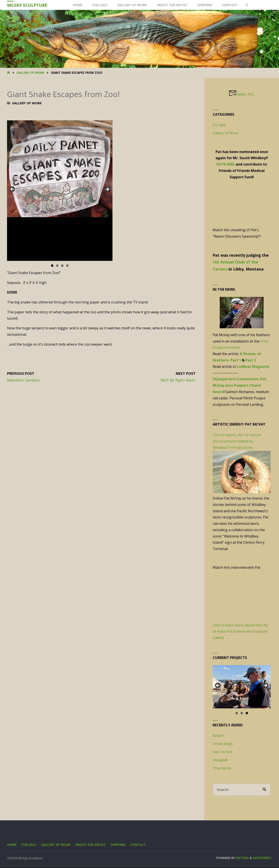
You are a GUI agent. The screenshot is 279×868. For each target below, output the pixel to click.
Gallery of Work (30, 73)
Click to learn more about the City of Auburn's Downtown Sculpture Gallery (240, 632)
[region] (60, 191)
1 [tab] (52, 266)
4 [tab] (67, 266)
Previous (13, 189)
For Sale (219, 125)
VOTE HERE (226, 164)
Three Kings (223, 744)
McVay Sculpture (27, 5)
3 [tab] (62, 266)
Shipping (119, 845)
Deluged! (220, 760)
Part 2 (251, 360)
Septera (242, 858)
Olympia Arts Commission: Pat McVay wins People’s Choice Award (240, 385)
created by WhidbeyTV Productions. (237, 441)
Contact (139, 845)
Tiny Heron (222, 768)
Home (12, 845)
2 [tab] (57, 266)
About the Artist (91, 845)
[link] (248, 5)
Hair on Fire (222, 752)
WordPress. (262, 858)
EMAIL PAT (245, 94)
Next (107, 189)
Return (218, 736)
